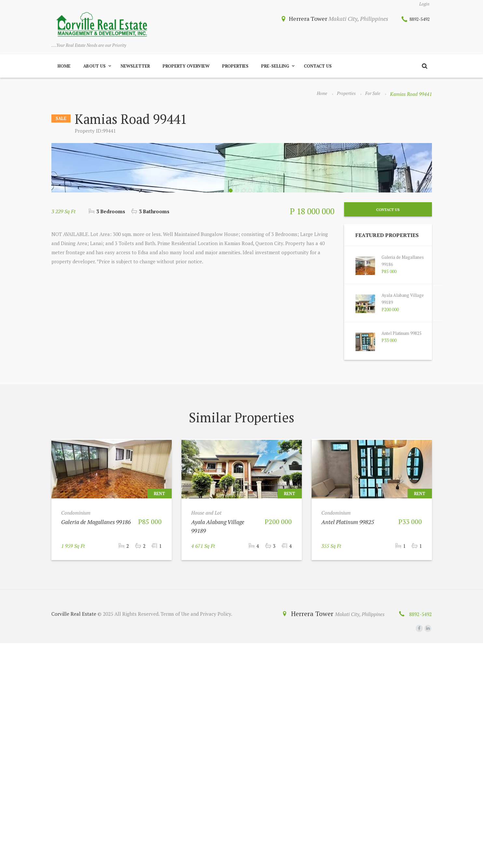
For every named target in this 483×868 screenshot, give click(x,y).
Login (423, 5)
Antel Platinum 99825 (406, 558)
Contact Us (318, 68)
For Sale (372, 96)
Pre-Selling (275, 68)
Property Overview (186, 68)
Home (64, 68)
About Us (94, 68)
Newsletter (135, 68)
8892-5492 (416, 20)
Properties (235, 68)
